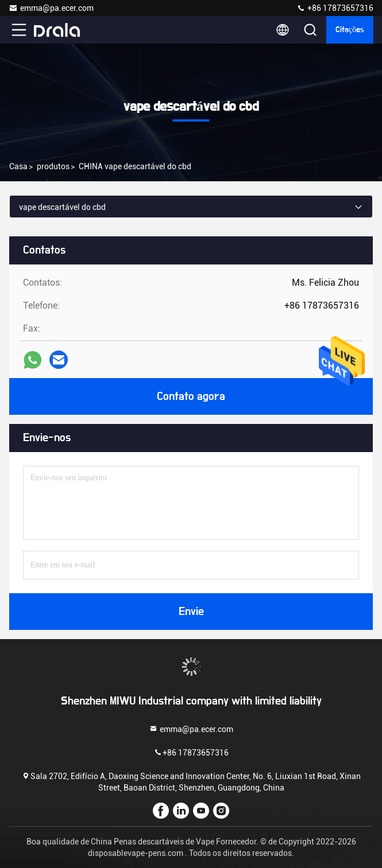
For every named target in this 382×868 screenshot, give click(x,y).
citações (350, 30)
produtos (53, 166)
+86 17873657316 (335, 8)
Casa (18, 166)
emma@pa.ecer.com (51, 8)
